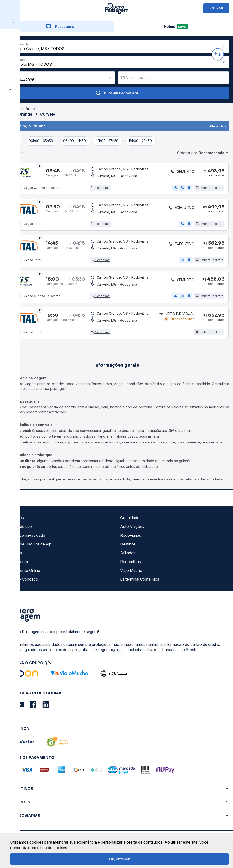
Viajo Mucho (131, 572)
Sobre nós (15, 520)
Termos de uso (19, 528)
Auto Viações (132, 528)
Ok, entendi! (120, 859)
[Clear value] (110, 78)
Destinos (128, 546)
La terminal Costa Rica (140, 581)
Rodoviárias (131, 537)
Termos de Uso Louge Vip (28, 546)
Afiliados (128, 555)
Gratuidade (130, 520)
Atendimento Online (23, 572)
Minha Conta (17, 563)
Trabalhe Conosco (22, 581)
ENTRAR (216, 8)
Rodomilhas (130, 563)
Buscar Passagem (117, 93)
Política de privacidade (25, 537)
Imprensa (14, 555)
